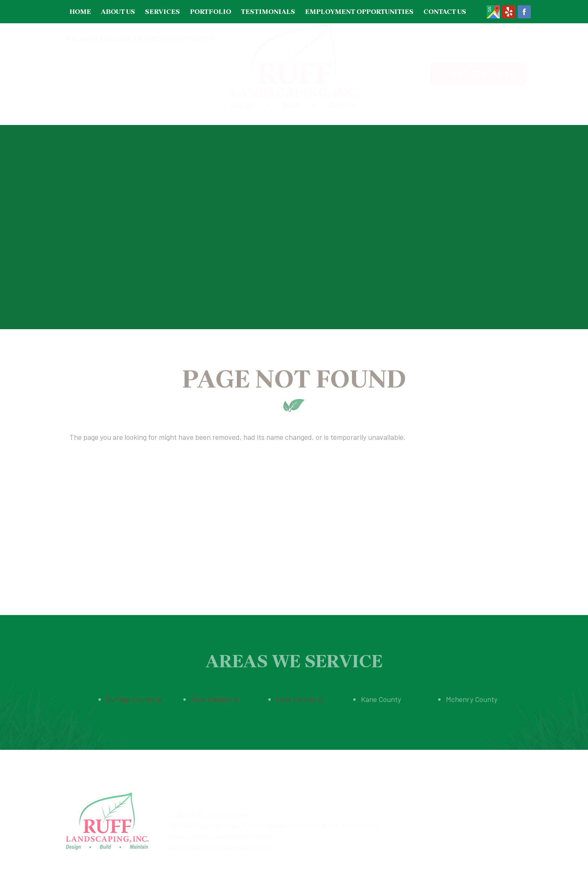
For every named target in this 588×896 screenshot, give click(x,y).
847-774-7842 (475, 74)
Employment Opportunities (359, 11)
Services (163, 11)
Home (80, 11)
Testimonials (268, 11)
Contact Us (445, 11)
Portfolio (210, 11)
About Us (118, 11)
